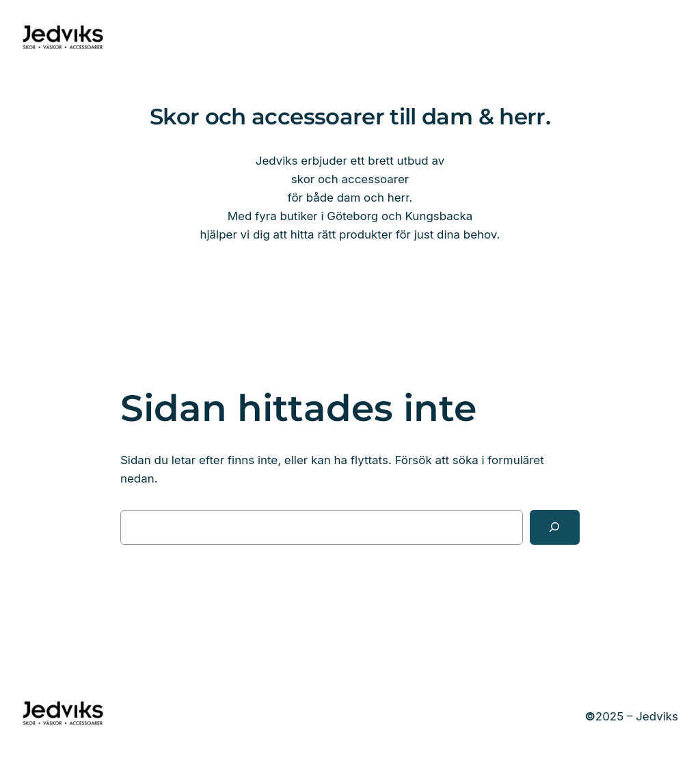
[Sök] (555, 527)
